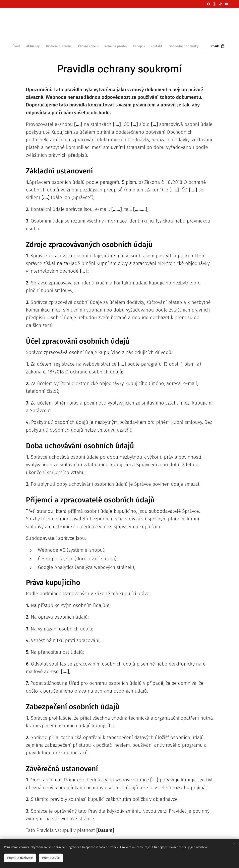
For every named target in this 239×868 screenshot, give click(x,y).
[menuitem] (18, 46)
